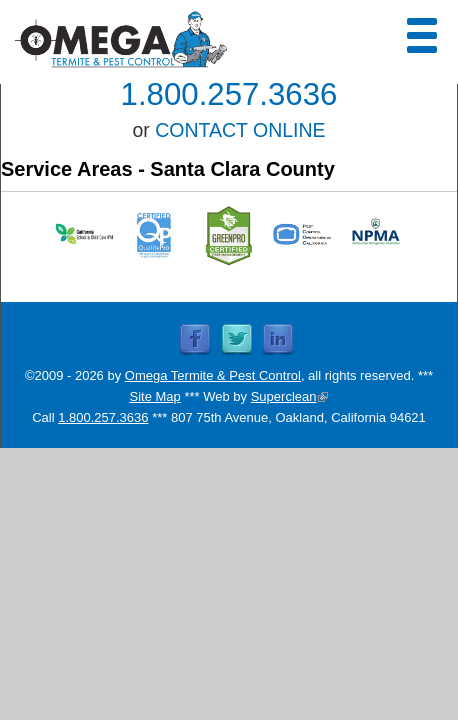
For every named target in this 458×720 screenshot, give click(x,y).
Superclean (290, 396)
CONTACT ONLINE (240, 130)
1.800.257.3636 (229, 94)
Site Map (155, 396)
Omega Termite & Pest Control (213, 375)
